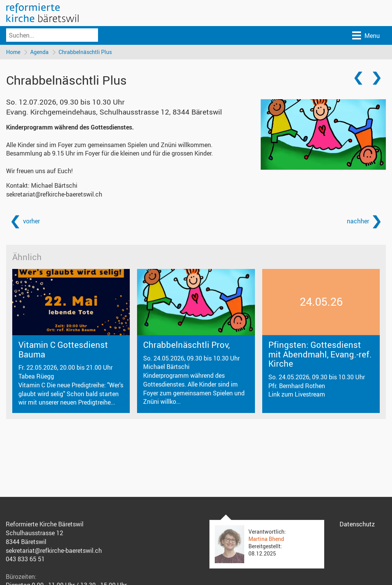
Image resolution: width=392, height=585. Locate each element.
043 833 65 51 (25, 559)
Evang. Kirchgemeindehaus (114, 112)
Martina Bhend (266, 539)
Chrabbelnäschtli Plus (85, 52)
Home (13, 52)
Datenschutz (357, 524)
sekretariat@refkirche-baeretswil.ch (54, 194)
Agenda (39, 52)
